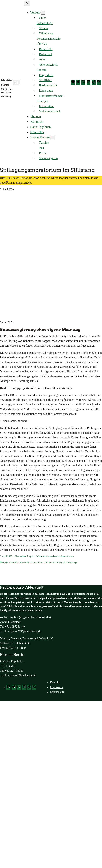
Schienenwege (70, 562)
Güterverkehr (25, 562)
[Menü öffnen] (17, 82)
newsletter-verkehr (57, 556)
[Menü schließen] (27, 3)
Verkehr (35, 13)
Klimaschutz (38, 562)
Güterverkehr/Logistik (25, 556)
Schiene (70, 556)
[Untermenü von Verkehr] (43, 13)
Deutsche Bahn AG (9, 562)
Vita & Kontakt (40, 137)
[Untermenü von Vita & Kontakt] (53, 138)
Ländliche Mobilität (54, 562)
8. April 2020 (6, 556)
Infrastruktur (42, 556)
